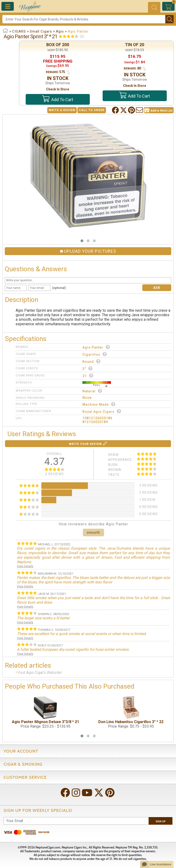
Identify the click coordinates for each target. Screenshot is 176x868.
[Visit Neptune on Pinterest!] (110, 793)
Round (92, 361)
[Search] (84, 19)
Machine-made (99, 404)
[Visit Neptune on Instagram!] (76, 793)
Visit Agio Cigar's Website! (40, 673)
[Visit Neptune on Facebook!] (66, 793)
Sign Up (161, 821)
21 (88, 376)
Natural (92, 391)
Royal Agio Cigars (102, 411)
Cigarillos (95, 354)
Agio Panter (96, 347)
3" (88, 368)
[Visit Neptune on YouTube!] (88, 793)
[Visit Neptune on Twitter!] (99, 793)
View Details (25, 566)
